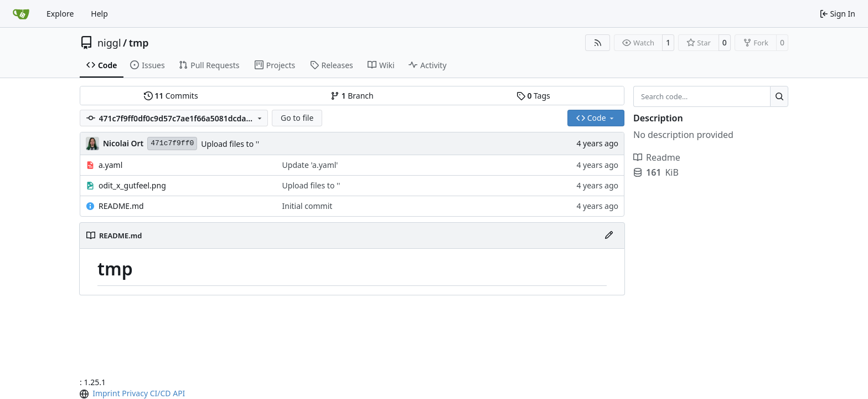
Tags (533, 96)
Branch (352, 96)
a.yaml (110, 165)
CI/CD (161, 393)
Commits (171, 96)
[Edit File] (609, 236)
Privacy (135, 393)
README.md (121, 206)
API (179, 393)
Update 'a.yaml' (310, 165)
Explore (60, 14)
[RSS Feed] (598, 43)
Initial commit (308, 206)
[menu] (85, 394)
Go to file (297, 118)
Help (99, 14)
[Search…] (779, 96)
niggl (109, 43)
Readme (657, 157)
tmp (139, 43)
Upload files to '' (230, 144)
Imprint (106, 393)
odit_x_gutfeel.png (132, 185)
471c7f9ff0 (172, 143)
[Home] (21, 14)
